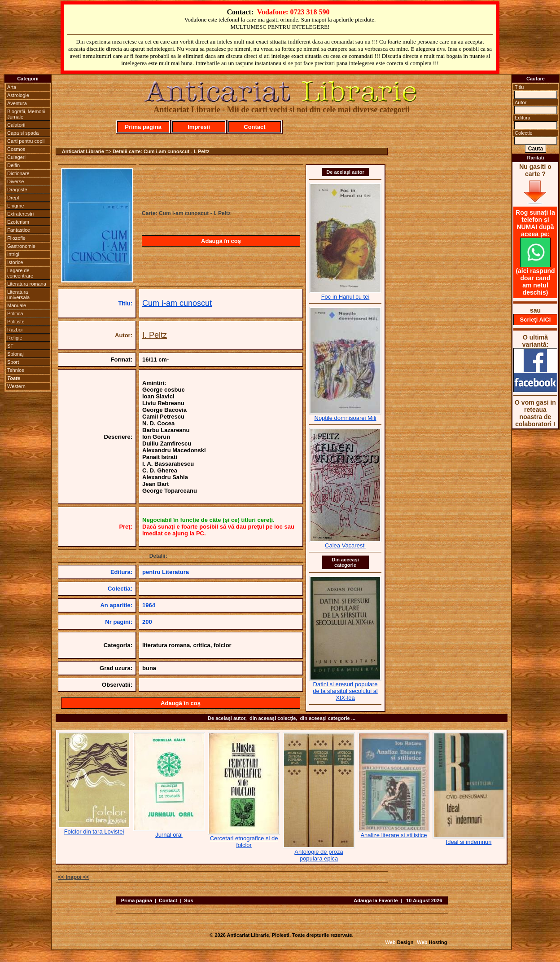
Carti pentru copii (26, 141)
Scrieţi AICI (536, 320)
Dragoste (17, 190)
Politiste (16, 322)
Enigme (15, 206)
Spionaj (15, 354)
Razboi (15, 330)
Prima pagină (143, 127)
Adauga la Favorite (376, 900)
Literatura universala (18, 295)
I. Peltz (155, 335)
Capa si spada (23, 133)
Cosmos (16, 149)
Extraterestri (20, 214)
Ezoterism (18, 222)
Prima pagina (137, 900)
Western (16, 386)
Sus (188, 900)
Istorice (15, 262)
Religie (15, 338)
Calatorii (16, 125)
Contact (254, 127)
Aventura (17, 103)
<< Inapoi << (74, 877)
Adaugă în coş (221, 241)
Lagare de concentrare (20, 273)
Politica (15, 313)
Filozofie (16, 238)
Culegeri (16, 157)
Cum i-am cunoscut (177, 303)
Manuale (17, 305)
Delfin (13, 165)
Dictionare (18, 173)
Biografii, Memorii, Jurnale (27, 114)
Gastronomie (21, 246)
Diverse (15, 181)
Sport (13, 362)
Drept (13, 198)
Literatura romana (27, 284)
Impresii (199, 127)
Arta (12, 87)
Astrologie (18, 95)
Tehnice (16, 370)
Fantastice (19, 230)
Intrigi (13, 254)
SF (10, 346)
